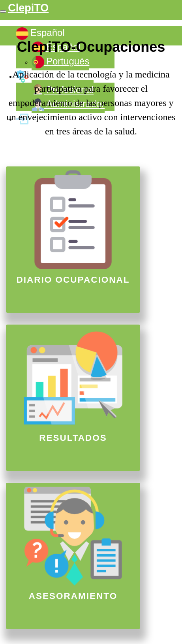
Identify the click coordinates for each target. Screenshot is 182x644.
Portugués (60, 62)
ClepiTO (28, 8)
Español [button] (40, 34)
